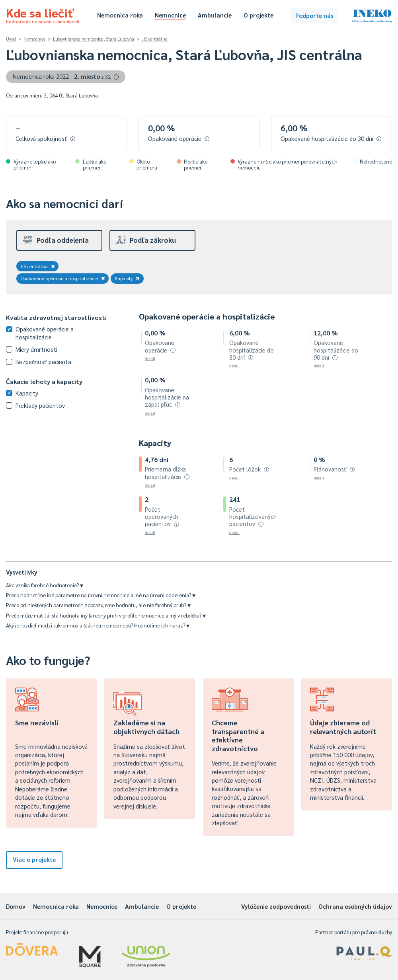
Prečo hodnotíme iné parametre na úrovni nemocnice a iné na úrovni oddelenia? (101, 595)
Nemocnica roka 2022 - (66, 76)
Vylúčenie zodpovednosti (276, 906)
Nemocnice (170, 15)
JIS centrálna (155, 39)
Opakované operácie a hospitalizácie (63, 278)
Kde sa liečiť (43, 14)
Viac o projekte (34, 859)
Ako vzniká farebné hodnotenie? (45, 585)
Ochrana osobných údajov (355, 906)
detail (150, 358)
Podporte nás (314, 15)
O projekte (259, 15)
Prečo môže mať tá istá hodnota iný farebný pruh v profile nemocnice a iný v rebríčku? (106, 615)
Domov (16, 906)
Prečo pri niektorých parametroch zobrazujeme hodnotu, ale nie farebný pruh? (98, 605)
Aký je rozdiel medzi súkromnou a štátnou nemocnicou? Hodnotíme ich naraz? (98, 625)
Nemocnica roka (120, 15)
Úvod (11, 39)
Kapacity (127, 278)
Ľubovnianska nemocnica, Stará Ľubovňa (94, 39)
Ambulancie (215, 15)
